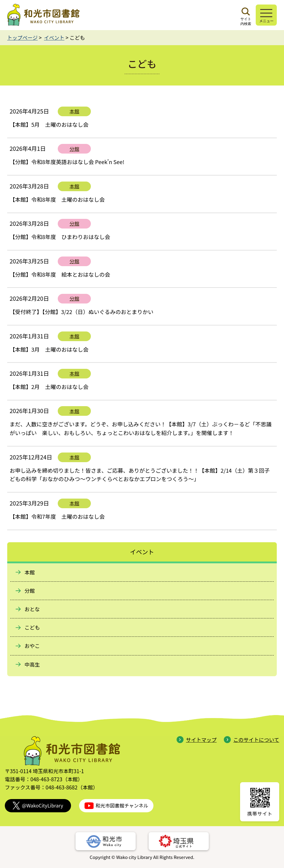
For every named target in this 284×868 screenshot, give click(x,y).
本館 (74, 111)
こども (32, 627)
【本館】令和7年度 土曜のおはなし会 (57, 516)
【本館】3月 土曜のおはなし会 (49, 349)
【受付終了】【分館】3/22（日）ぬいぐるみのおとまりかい (82, 312)
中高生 (32, 664)
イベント (54, 37)
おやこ (32, 646)
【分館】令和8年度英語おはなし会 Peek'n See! (67, 162)
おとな (32, 609)
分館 (74, 149)
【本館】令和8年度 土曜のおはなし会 (57, 199)
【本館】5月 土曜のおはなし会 (49, 124)
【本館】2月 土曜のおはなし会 (49, 387)
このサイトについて (252, 740)
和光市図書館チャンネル (116, 806)
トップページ (23, 37)
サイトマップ (197, 740)
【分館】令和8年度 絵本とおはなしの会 (60, 274)
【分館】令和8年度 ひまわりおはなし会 (60, 237)
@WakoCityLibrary (38, 806)
